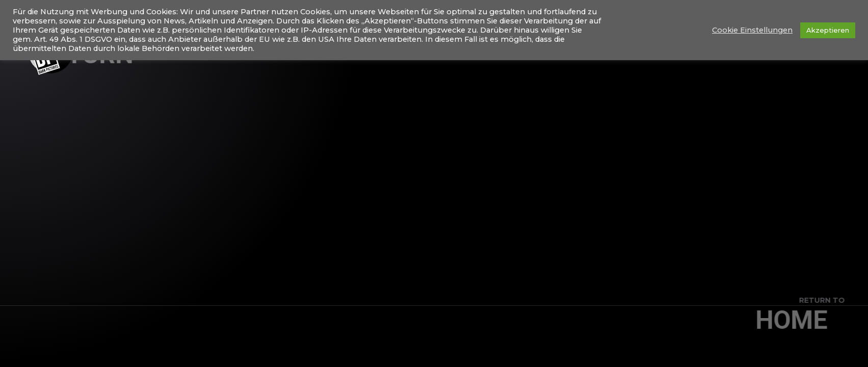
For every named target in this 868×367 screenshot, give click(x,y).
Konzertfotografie (701, 51)
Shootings (783, 51)
